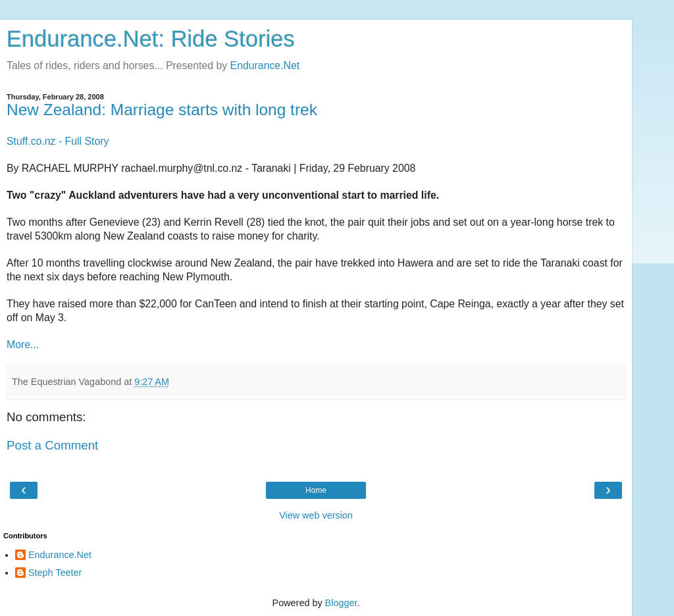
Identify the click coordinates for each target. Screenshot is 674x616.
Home (316, 490)
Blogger (341, 603)
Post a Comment (52, 445)
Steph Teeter (55, 573)
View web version (316, 515)
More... (23, 345)
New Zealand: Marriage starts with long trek (162, 110)
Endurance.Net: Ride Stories (151, 39)
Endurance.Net (265, 65)
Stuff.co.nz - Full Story (58, 141)
